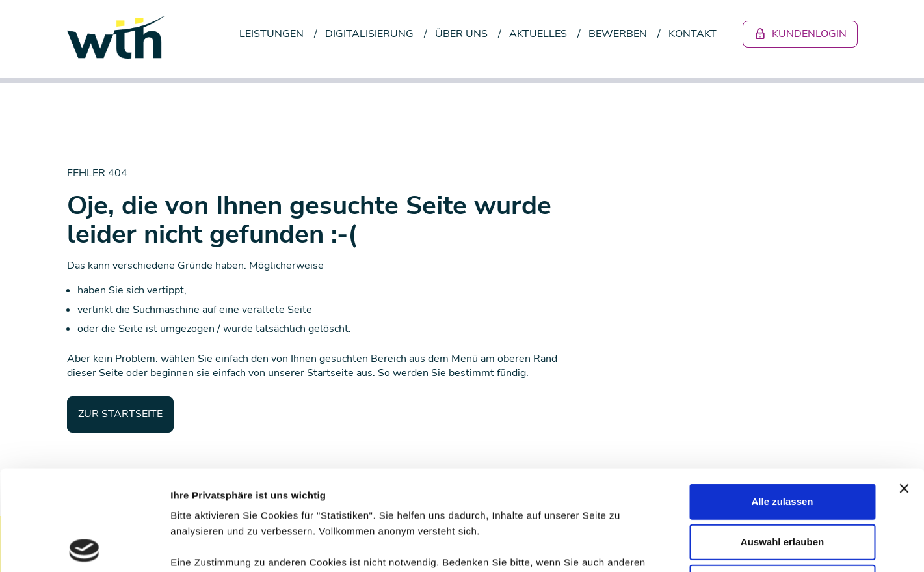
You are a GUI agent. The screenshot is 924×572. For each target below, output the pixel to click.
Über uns (461, 34)
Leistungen (271, 34)
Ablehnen (782, 482)
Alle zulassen (782, 401)
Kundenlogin (800, 34)
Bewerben (618, 34)
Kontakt (693, 34)
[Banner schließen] (904, 388)
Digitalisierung (369, 34)
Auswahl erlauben (782, 442)
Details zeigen (692, 546)
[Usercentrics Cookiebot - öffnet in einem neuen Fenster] (84, 547)
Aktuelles (538, 34)
